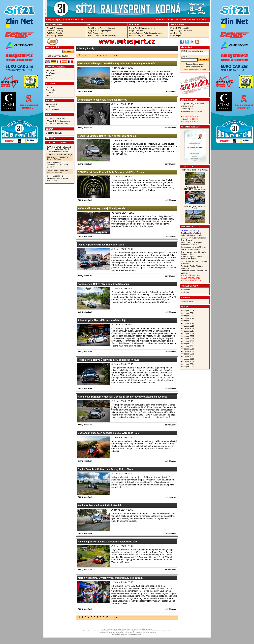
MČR (131, 24)
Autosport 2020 (188, 323)
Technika (186, 298)
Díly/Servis (51, 73)
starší (117, 55)
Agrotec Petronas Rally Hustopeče (145, 33)
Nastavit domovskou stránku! (195, 70)
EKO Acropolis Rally (55, 31)
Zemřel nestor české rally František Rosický (57, 171)
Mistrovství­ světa (54, 24)
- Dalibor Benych (195, 207)
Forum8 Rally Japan (55, 28)
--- (184, 114)
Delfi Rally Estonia (54, 33)
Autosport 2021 (188, 321)
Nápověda (50, 90)
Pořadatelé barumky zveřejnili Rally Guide (101, 208)
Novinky (50, 87)
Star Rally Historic (178, 33)
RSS (137, 24)
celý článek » (171, 91)
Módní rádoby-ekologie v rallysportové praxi (192, 243)
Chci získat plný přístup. (195, 66)
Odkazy (50, 129)
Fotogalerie (188, 167)
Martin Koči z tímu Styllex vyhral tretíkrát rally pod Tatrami (111, 578)
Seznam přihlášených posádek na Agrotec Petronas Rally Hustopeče (117, 63)
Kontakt (49, 95)
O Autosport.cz (52, 92)
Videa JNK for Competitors (59, 121)
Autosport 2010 (188, 349)
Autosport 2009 (188, 351)
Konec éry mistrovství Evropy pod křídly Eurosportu (194, 248)
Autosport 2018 (188, 328)
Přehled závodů (189, 286)
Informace (51, 84)
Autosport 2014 (188, 338)
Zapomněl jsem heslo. (195, 64)
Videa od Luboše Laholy (58, 123)
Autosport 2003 (188, 367)
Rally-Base (51, 107)
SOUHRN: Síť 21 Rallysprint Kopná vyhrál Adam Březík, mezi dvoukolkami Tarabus (59, 149)
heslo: (185, 57)
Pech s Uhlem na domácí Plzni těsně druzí (102, 505)
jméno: (192, 51)
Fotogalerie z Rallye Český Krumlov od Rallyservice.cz (109, 360)
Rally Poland (95, 33)
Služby (49, 76)
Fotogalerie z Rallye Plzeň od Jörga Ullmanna (103, 284)
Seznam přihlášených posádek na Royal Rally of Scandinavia (58, 178)
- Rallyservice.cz (195, 188)
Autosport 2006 (188, 359)
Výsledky (185, 292)
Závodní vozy (187, 301)
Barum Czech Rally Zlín (102, 36)
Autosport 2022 (188, 318)
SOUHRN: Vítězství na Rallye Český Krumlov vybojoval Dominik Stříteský (59, 157)
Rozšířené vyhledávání (57, 56)
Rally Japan (188, 109)
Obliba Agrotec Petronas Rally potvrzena (101, 245)
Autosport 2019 (188, 326)
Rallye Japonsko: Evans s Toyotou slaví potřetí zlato (107, 542)
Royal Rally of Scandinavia (101, 28)
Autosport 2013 (188, 341)
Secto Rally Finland (55, 36)
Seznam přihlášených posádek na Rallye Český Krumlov (58, 165)
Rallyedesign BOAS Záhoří (181, 31)
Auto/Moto (50, 70)
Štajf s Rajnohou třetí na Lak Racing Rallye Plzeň (105, 469)
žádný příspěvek (85, 91)
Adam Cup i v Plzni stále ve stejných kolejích (103, 320)
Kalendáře (186, 290)
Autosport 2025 (188, 311)
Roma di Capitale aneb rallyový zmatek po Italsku (195, 258)
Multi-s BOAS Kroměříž (180, 28)
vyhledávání (52, 47)
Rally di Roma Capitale (100, 31)
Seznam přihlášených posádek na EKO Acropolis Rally (109, 433)
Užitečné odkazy (54, 133)
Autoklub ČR (52, 104)
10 (107, 55)
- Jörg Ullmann (195, 170)
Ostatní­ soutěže (177, 24)
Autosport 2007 (188, 356)
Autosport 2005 (188, 361)
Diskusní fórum (189, 100)
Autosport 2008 (188, 354)
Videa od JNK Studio (56, 118)
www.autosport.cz (55, 19)
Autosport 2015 (188, 336)
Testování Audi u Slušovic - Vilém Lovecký (193, 267)
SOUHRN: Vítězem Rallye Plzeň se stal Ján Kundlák (107, 136)
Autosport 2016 (188, 333)
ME (89, 24)
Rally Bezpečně (53, 109)
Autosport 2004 (188, 364)
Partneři (50, 100)
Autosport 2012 (188, 344)
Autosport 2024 (188, 313)
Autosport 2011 (188, 346)
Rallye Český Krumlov (142, 28)
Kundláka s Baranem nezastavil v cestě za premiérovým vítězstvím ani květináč (123, 397)
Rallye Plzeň (136, 31)
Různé (49, 78)
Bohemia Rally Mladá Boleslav (144, 36)
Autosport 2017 (188, 331)
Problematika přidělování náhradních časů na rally (192, 234)
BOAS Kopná (176, 36)
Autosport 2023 (188, 316)
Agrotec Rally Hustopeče (193, 104)
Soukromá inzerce (55, 67)
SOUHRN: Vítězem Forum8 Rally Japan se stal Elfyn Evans (111, 172)
